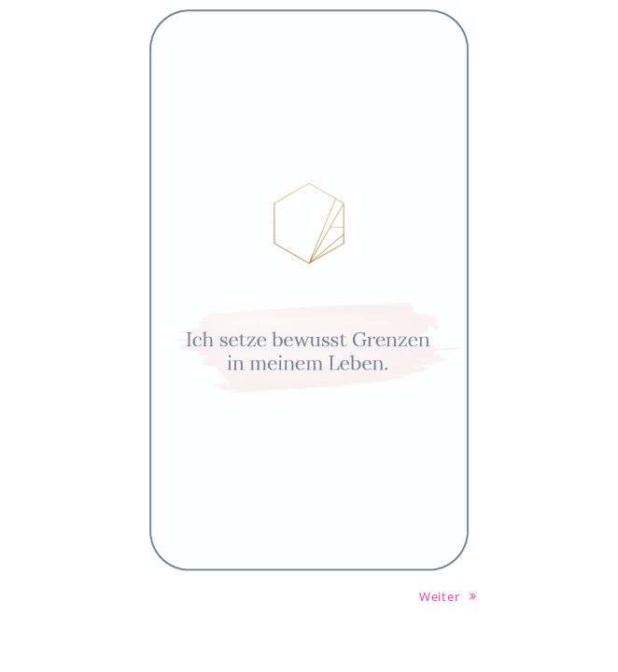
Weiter (448, 596)
